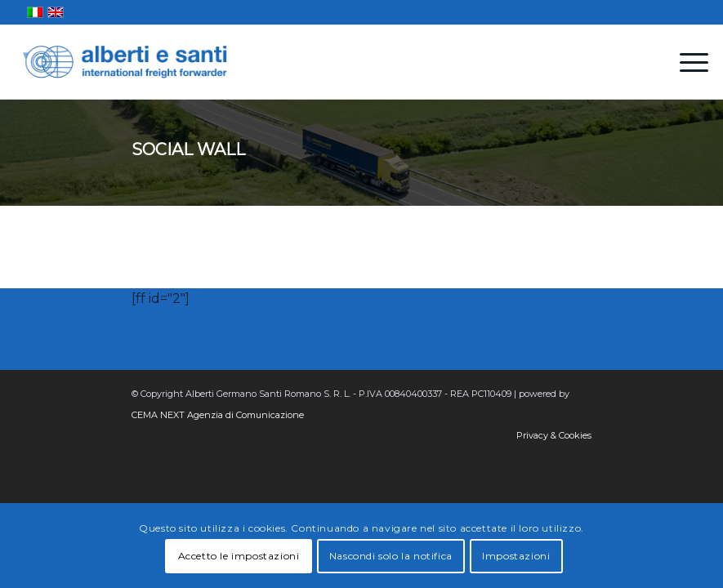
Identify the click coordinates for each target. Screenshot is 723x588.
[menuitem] (686, 62)
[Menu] (686, 62)
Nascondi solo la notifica (391, 556)
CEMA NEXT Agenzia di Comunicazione (218, 415)
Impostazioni (516, 556)
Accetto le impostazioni (239, 556)
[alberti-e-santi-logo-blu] (125, 62)
